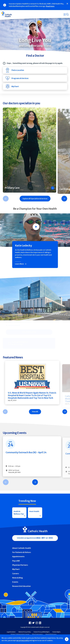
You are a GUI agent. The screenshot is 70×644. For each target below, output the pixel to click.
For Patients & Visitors (22, 552)
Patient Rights (56, 632)
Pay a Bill (16, 561)
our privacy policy (23, 640)
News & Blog (17, 578)
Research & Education (21, 586)
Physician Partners (20, 565)
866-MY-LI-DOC (45, 538)
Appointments (18, 557)
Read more (50, 6)
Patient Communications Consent (20, 634)
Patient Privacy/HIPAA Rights (42, 632)
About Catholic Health (22, 548)
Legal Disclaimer (11, 632)
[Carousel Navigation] (35, 414)
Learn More (19, 264)
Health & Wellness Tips (19, 513)
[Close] (67, 4)
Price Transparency (38, 634)
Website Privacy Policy (25, 632)
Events (15, 582)
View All (35, 413)
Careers (16, 574)
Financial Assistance (51, 634)
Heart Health (34, 511)
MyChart (16, 569)
